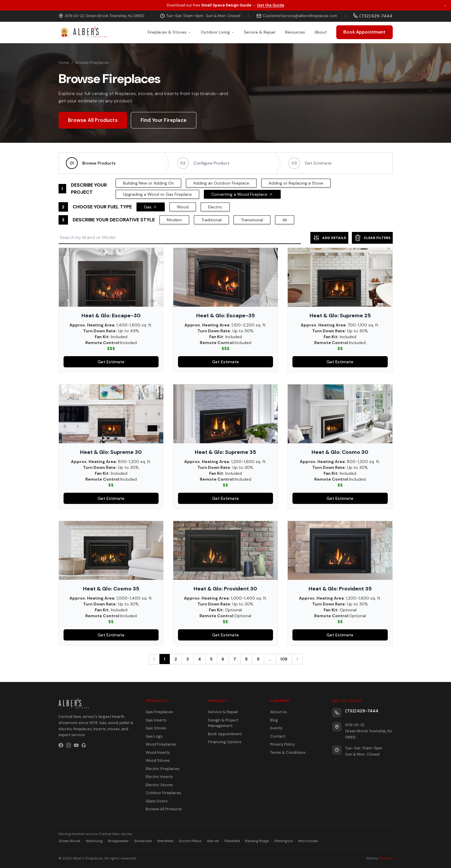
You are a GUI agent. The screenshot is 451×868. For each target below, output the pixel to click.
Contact (278, 736)
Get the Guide (271, 5)
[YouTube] (76, 745)
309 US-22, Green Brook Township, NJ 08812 (101, 16)
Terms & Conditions (288, 752)
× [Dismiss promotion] (445, 5)
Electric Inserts (159, 777)
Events (276, 728)
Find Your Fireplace (164, 120)
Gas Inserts (156, 720)
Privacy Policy (282, 744)
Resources (295, 32)
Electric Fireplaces (163, 769)
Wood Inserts (158, 752)
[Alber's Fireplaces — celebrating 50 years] (83, 32)
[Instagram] (69, 745)
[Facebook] (61, 745)
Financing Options (225, 742)
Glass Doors (157, 801)
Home (64, 63)
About (321, 32)
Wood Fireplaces (161, 744)
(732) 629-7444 (362, 711)
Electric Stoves (159, 785)
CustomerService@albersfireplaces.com (297, 16)
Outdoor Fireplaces (163, 793)
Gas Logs (154, 736)
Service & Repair (260, 32)
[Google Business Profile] (84, 745)
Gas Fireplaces (159, 712)
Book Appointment (364, 32)
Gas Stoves (156, 728)
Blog (274, 720)
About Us (278, 712)
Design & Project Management (223, 723)
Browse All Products (93, 120)
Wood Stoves (158, 760)
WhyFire (386, 858)
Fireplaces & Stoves (169, 32)
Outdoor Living (218, 32)
